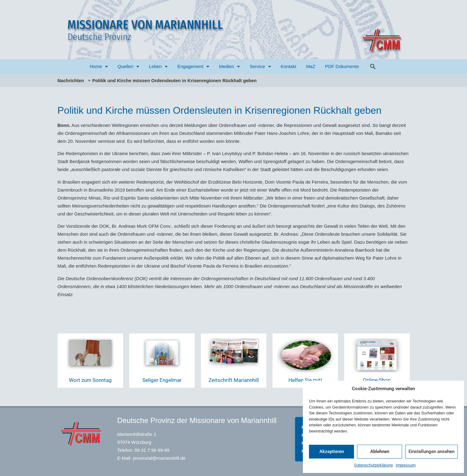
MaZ (311, 66)
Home (99, 67)
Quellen (128, 67)
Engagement (193, 67)
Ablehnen (380, 451)
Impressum (406, 465)
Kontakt (289, 66)
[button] (373, 67)
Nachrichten (71, 80)
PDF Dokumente (342, 66)
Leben (158, 67)
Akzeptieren (332, 451)
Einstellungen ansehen (431, 451)
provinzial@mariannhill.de (159, 458)
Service (260, 67)
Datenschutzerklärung (373, 465)
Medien (229, 67)
